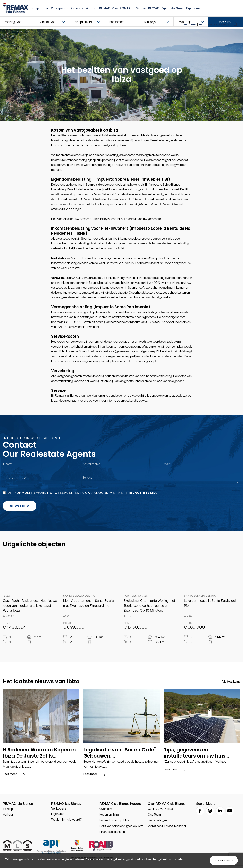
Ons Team (154, 815)
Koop (35, 8)
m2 (201, 24)
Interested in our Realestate (32, 438)
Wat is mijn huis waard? (66, 820)
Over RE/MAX (123, 8)
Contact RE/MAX (147, 8)
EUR (193, 24)
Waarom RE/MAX (98, 8)
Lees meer (10, 774)
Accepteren (224, 860)
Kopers (77, 8)
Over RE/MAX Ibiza (160, 809)
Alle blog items (231, 681)
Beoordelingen (157, 820)
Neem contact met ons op (76, 400)
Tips (164, 8)
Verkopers (60, 8)
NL (186, 24)
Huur (45, 8)
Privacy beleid (141, 493)
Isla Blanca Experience (185, 8)
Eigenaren (58, 814)
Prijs (7, 623)
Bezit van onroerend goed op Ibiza (122, 826)
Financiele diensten (112, 832)
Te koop (8, 809)
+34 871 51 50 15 (219, 24)
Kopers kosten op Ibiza (114, 820)
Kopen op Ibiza (109, 815)
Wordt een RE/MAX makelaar (167, 826)
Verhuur (8, 815)
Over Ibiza (106, 809)
